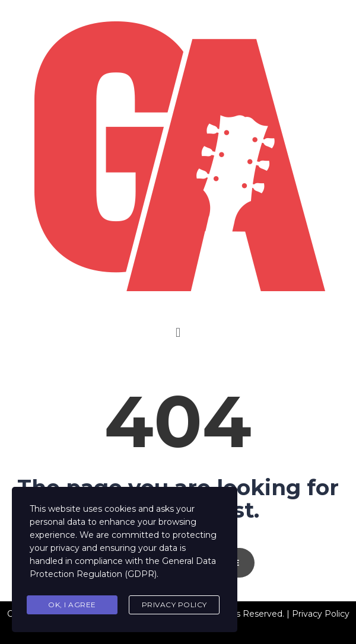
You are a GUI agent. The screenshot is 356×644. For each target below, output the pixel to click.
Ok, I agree (72, 605)
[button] (178, 332)
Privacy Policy (174, 605)
